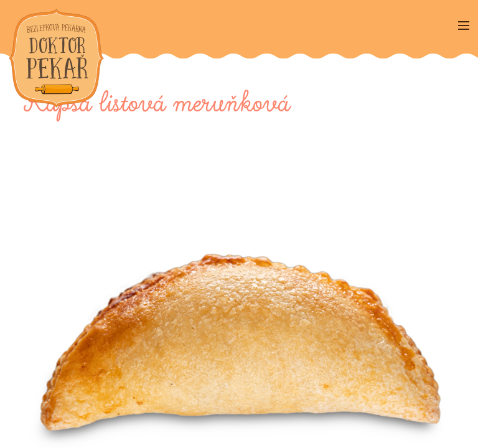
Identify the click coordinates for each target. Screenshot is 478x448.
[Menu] (464, 27)
